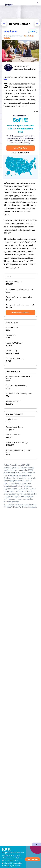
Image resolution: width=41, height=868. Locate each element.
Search (38, 3)
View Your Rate (20, 148)
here (5, 79)
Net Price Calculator (20, 312)
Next (36, 26)
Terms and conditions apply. (20, 153)
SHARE (33, 31)
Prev (2, 26)
